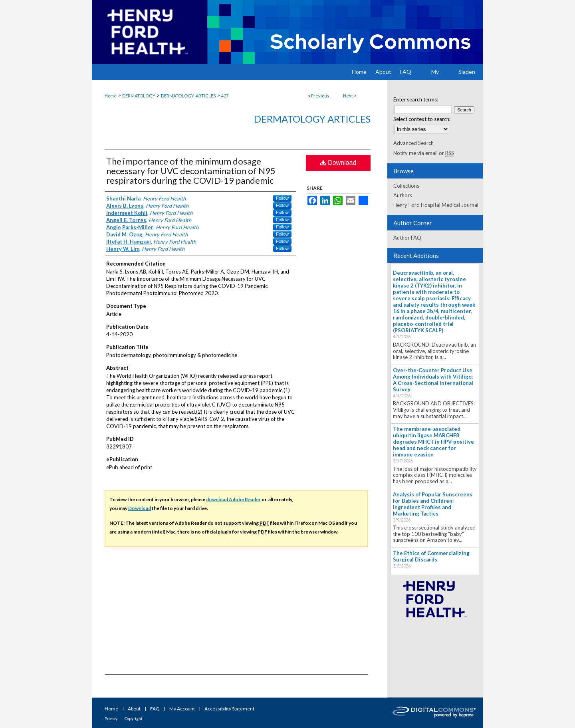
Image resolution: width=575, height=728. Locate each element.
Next (348, 96)
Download (338, 163)
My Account (182, 709)
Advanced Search (413, 143)
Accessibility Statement (229, 709)
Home (111, 96)
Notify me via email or (424, 153)
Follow (282, 198)
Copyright (134, 718)
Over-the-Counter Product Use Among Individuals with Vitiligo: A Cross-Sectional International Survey (433, 380)
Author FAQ (407, 238)
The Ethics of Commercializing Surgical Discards (431, 556)
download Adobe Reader (233, 499)
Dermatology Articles (312, 119)
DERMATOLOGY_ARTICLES (188, 96)
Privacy (111, 718)
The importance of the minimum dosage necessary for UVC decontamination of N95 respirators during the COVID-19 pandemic (191, 171)
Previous (320, 96)
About (134, 709)
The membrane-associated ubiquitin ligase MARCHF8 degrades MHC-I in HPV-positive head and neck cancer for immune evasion (433, 442)
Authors (403, 195)
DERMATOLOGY (139, 96)
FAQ (155, 709)
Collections (406, 186)
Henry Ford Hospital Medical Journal (436, 205)
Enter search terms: (416, 99)
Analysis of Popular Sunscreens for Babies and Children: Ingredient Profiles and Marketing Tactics (433, 504)
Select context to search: (422, 119)
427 (225, 96)
